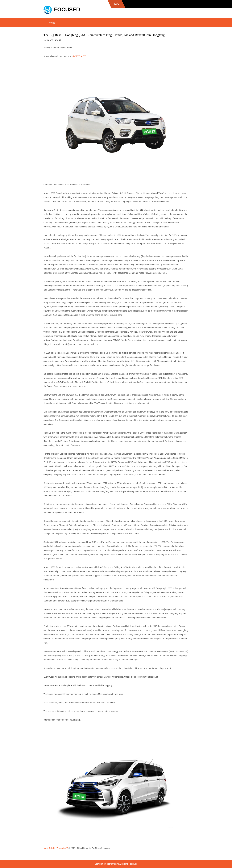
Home (52, 23)
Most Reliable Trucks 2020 (56, 848)
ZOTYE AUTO (80, 56)
